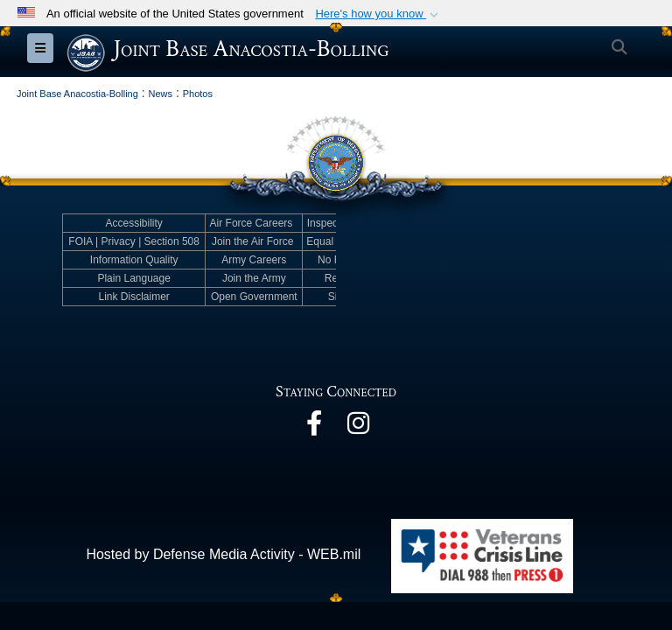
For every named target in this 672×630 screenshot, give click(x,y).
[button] (378, 14)
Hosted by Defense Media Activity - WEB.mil (223, 554)
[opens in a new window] (314, 427)
